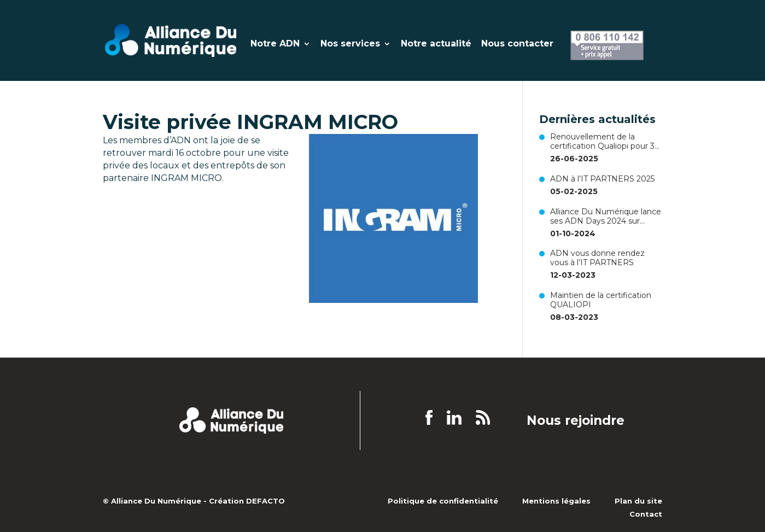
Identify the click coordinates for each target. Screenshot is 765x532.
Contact (646, 514)
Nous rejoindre (576, 421)
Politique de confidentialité (443, 501)
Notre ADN (275, 44)
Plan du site (638, 501)
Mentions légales (556, 501)
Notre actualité (436, 44)
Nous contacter (517, 44)
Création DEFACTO (247, 501)
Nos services (350, 44)
